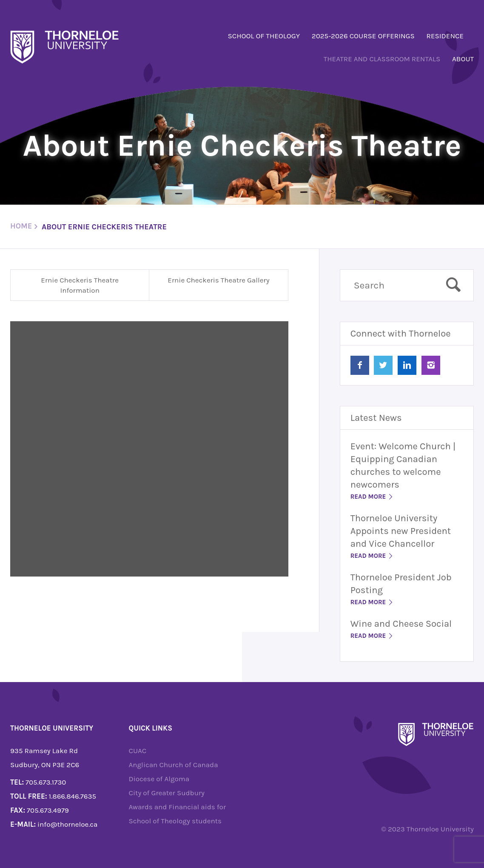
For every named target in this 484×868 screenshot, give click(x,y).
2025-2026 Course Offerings (363, 36)
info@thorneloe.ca (67, 824)
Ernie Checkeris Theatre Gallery (218, 280)
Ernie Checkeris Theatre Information (80, 285)
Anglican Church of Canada (174, 765)
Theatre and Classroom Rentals (382, 59)
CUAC (138, 751)
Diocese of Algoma (159, 779)
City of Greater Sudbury (167, 793)
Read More (372, 497)
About (463, 59)
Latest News (376, 418)
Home (21, 226)
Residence (445, 36)
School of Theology (264, 36)
